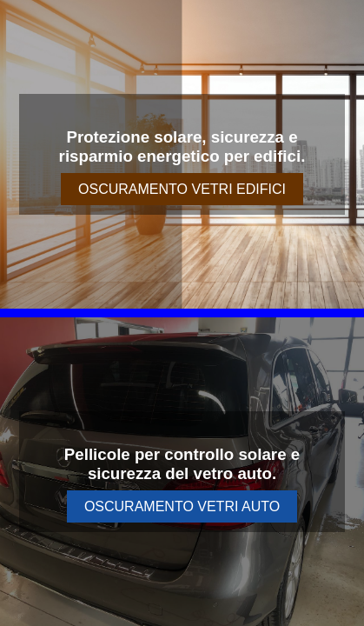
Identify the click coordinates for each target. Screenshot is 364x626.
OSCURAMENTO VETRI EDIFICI (182, 189)
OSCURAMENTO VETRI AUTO (182, 506)
